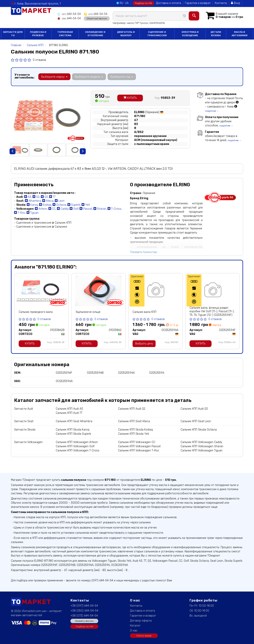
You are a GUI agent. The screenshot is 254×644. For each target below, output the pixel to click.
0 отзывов (39, 60)
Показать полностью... (144, 252)
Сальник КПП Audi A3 (69, 409)
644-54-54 (69, 14)
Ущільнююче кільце (88, 312)
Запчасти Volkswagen (28, 442)
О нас (134, 631)
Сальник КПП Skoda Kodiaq (135, 430)
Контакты (221, 3)
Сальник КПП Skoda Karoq (73, 430)
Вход (235, 3)
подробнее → (212, 111)
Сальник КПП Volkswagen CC (137, 442)
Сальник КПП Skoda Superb (73, 434)
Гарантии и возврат (143, 616)
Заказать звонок (84, 621)
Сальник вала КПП (144, 312)
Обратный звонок (97, 18)
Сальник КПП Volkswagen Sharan (202, 446)
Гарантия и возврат (198, 3)
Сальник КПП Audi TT (69, 413)
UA (127, 3)
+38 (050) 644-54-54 (84, 611)
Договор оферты (141, 621)
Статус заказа (144, 636)
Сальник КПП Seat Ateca (134, 421)
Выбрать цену (144, 344)
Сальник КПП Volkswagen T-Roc (139, 451)
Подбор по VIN (143, 3)
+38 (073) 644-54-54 (84, 616)
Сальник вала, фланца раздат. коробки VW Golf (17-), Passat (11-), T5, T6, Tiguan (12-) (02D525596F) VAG (212, 313)
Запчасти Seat (24, 421)
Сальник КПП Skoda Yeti (134, 434)
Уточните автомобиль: (25, 76)
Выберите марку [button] (54, 77)
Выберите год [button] (122, 77)
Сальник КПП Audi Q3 (194, 409)
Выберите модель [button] (89, 77)
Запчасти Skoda (25, 430)
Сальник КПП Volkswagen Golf (75, 446)
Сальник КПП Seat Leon (196, 421)
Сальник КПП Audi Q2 (132, 409)
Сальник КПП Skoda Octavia (199, 430)
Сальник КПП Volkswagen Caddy (201, 442)
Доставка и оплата (168, 3)
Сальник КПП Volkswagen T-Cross (78, 451)
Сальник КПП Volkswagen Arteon (77, 442)
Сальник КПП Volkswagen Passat (139, 446)
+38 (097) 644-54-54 (84, 606)
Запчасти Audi (24, 409)
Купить (130, 98)
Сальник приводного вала (36, 312)
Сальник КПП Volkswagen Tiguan (202, 451)
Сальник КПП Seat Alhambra (74, 421)
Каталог (135, 626)
